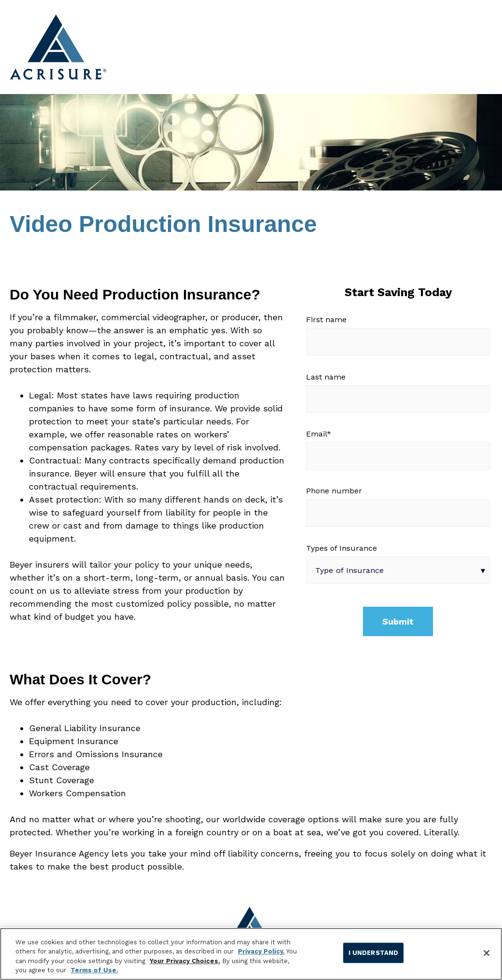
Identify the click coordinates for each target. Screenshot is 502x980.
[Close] (487, 953)
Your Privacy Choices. (185, 961)
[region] (251, 954)
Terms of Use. (94, 970)
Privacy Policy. (261, 951)
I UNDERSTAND (374, 953)
